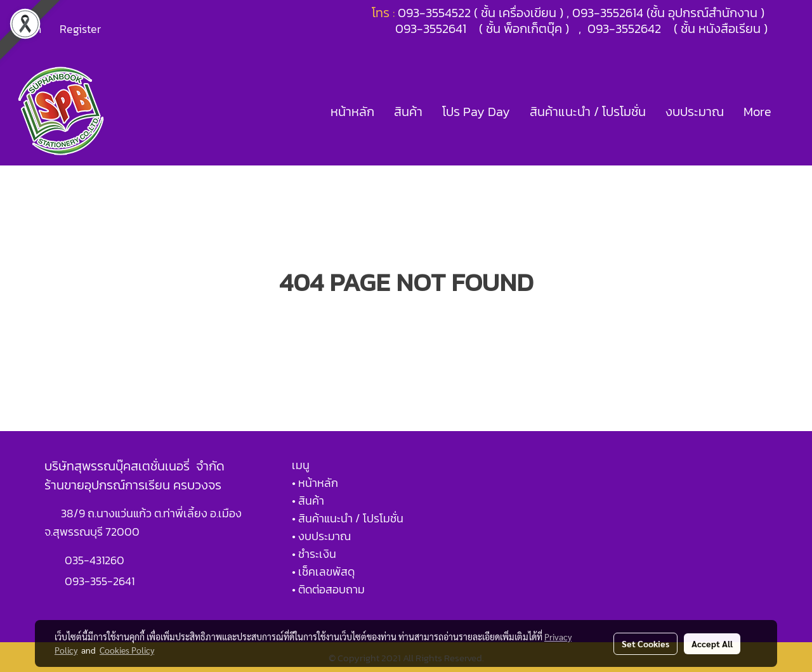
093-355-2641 (100, 581)
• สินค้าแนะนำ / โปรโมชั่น (348, 518)
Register (80, 29)
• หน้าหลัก (315, 483)
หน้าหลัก (352, 112)
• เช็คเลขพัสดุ (323, 572)
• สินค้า (308, 501)
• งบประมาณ (321, 536)
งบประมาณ (695, 112)
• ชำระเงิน (314, 554)
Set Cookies (645, 643)
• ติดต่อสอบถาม (328, 589)
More (757, 112)
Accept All (712, 643)
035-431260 (96, 560)
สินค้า (408, 112)
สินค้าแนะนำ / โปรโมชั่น (588, 112)
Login (28, 29)
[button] (792, 112)
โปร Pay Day (476, 112)
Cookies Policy (127, 650)
